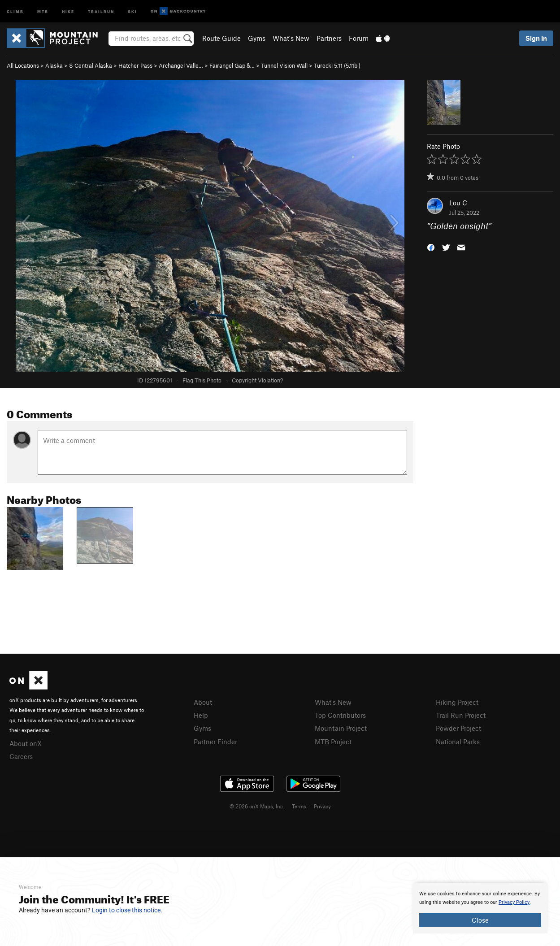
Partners (329, 38)
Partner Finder (215, 742)
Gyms (257, 38)
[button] (431, 247)
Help (201, 715)
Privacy (322, 806)
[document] (480, 908)
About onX (26, 743)
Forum (359, 38)
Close (480, 920)
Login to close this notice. (127, 910)
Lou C (458, 203)
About (203, 702)
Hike (68, 11)
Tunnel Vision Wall (284, 65)
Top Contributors (340, 715)
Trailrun (101, 11)
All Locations (23, 65)
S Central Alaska (91, 65)
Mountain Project (341, 728)
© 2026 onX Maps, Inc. (257, 806)
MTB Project (333, 742)
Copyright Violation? (257, 380)
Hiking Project (457, 702)
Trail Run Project (461, 715)
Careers (21, 756)
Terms (299, 806)
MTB (43, 11)
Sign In (536, 38)
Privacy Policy (514, 902)
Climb (15, 11)
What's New (291, 38)
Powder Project (458, 728)
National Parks (458, 742)
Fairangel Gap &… (232, 65)
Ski (132, 11)
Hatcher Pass (135, 65)
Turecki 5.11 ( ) (337, 65)
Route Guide (221, 38)
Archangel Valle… (181, 65)
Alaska (54, 65)
